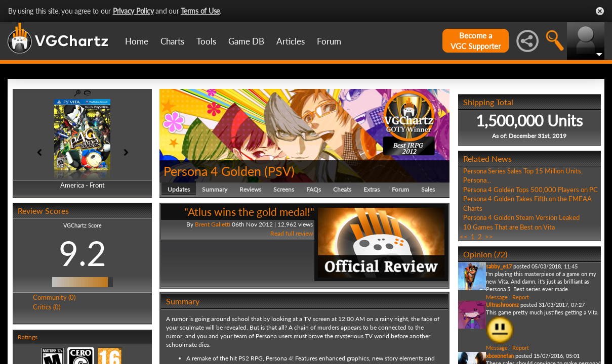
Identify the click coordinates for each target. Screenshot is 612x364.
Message (497, 297)
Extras (372, 189)
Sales (428, 189)
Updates (179, 189)
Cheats (342, 189)
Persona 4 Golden (212, 171)
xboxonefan (500, 356)
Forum (329, 41)
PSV (279, 171)
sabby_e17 (499, 266)
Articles (291, 41)
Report (521, 297)
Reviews (250, 189)
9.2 (83, 253)
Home (137, 41)
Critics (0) (47, 307)
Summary (215, 189)
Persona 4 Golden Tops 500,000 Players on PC (531, 190)
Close (600, 11)
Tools (206, 41)
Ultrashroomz (502, 305)
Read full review (292, 233)
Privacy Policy (133, 11)
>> (489, 237)
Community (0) (54, 297)
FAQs (314, 189)
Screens (284, 189)
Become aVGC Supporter (476, 41)
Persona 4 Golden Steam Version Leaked (521, 217)
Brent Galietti (213, 224)
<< (464, 237)
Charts (172, 41)
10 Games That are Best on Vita (509, 227)
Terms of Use (200, 11)
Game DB (246, 41)
